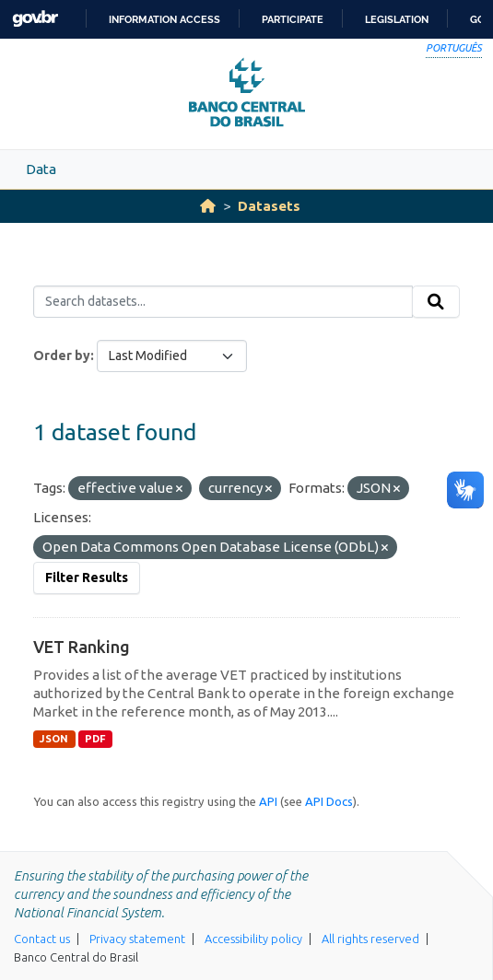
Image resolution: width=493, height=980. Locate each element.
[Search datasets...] (223, 302)
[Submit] (436, 302)
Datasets (269, 206)
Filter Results (87, 577)
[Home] (208, 206)
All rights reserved (370, 939)
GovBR (35, 19)
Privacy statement (137, 939)
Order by (62, 356)
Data (41, 169)
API (268, 801)
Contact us (42, 939)
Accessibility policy (253, 939)
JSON (54, 739)
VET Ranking (82, 647)
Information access (164, 19)
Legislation (397, 19)
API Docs (329, 801)
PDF (95, 739)
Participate (293, 19)
